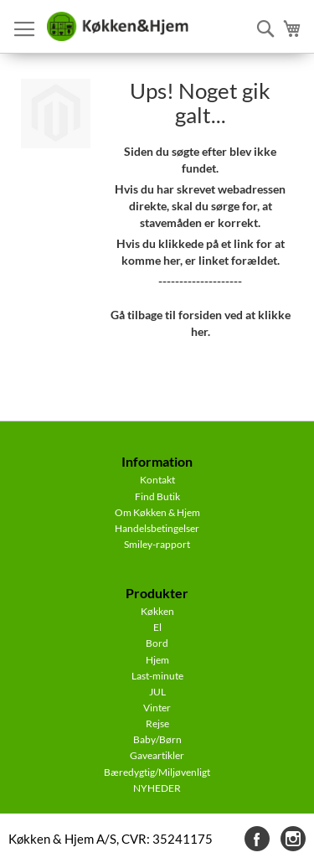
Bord (157, 643)
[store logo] (117, 27)
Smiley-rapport (157, 544)
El (157, 627)
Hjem (157, 660)
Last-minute (157, 676)
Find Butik (157, 496)
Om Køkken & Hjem (157, 512)
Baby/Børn (157, 739)
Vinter (157, 708)
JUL (157, 692)
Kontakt (157, 480)
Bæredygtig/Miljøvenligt (157, 772)
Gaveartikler (157, 755)
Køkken (157, 611)
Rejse (157, 723)
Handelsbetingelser (157, 528)
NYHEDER (157, 788)
